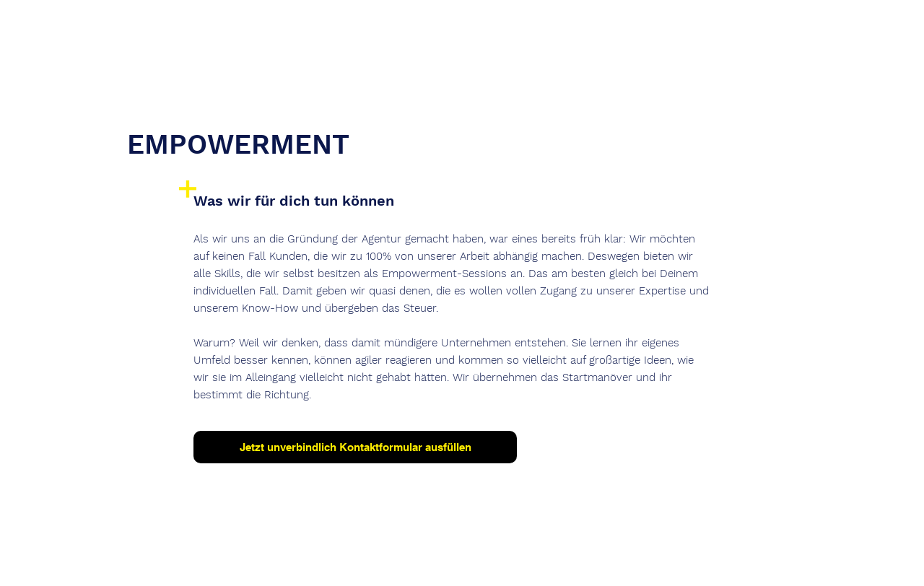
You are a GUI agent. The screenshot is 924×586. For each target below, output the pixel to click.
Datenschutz (456, 551)
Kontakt (515, 551)
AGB (557, 551)
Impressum (384, 551)
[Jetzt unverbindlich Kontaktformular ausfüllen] (355, 447)
